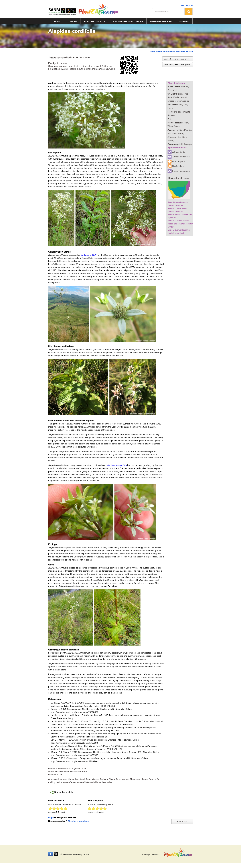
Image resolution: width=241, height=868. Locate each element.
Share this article (61, 792)
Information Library (161, 21)
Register (189, 5)
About (73, 21)
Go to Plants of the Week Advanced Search (171, 52)
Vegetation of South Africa (128, 21)
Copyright (146, 854)
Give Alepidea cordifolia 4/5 (62, 809)
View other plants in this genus (178, 65)
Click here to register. (79, 821)
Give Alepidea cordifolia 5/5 (66, 809)
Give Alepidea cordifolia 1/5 (50, 809)
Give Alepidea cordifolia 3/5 (58, 809)
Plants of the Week (95, 21)
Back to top (182, 820)
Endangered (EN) (89, 255)
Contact (184, 21)
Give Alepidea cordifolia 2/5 (54, 809)
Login (182, 5)
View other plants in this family (177, 59)
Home (57, 21)
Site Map (155, 854)
